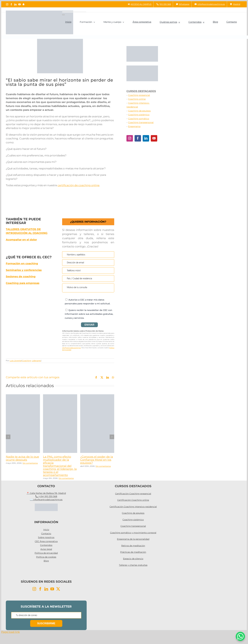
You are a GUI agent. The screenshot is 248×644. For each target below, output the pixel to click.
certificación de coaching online (78, 185)
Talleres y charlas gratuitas (133, 565)
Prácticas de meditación (133, 552)
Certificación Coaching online (133, 500)
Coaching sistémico (139, 115)
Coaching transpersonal (141, 122)
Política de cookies (46, 557)
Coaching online (137, 99)
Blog (46, 561)
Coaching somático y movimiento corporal (133, 533)
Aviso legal (46, 549)
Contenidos (46, 545)
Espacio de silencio (133, 559)
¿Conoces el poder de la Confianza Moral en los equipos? (97, 460)
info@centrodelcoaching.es (71, 348)
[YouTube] (154, 138)
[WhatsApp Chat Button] (240, 636)
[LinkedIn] (146, 138)
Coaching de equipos (139, 111)
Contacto (46, 534)
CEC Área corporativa (46, 541)
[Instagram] (130, 138)
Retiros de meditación (133, 546)
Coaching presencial (139, 95)
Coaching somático (139, 119)
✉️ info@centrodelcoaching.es (46, 500)
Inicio (46, 530)
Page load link (10, 632)
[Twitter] (58, 589)
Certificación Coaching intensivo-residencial (133, 507)
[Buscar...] (74, 12)
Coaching (26, 361)
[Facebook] (138, 138)
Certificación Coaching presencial (133, 494)
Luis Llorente (16, 361)
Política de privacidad (46, 553)
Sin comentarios (30, 463)
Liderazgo (36, 361)
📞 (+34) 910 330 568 (46, 496)
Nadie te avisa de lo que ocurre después (22, 458)
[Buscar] (63, 15)
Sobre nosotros (46, 537)
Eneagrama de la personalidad (133, 539)
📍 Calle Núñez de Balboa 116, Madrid (46, 493)
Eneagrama (134, 126)
